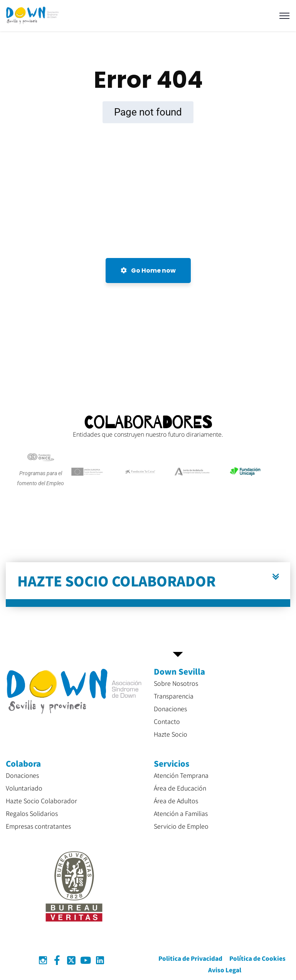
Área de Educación (180, 788)
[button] (148, 585)
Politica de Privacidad (190, 958)
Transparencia (174, 696)
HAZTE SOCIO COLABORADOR (117, 580)
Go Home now (148, 271)
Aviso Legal (225, 970)
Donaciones (170, 709)
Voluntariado (24, 788)
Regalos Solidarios (32, 813)
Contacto (167, 721)
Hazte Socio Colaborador (41, 801)
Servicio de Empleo (181, 826)
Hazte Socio (171, 734)
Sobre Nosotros (176, 683)
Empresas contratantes (38, 826)
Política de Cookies (257, 958)
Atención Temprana (181, 775)
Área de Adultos (176, 801)
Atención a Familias (181, 813)
